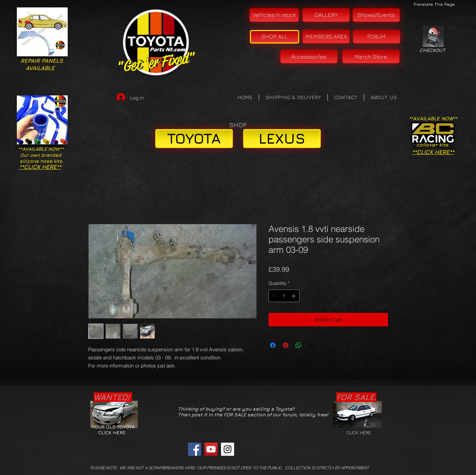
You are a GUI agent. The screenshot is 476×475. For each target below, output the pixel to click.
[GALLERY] (326, 15)
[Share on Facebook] (273, 345)
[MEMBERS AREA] (326, 37)
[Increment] (294, 296)
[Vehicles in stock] (274, 15)
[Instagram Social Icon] (228, 449)
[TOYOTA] (194, 139)
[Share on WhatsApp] (298, 345)
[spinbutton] (284, 296)
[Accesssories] (309, 57)
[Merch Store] (371, 57)
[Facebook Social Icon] (195, 449)
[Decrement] (274, 296)
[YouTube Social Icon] (211, 449)
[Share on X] (311, 345)
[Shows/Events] (376, 15)
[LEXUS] (282, 139)
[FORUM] (377, 37)
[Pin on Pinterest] (286, 345)
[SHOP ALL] (275, 37)
